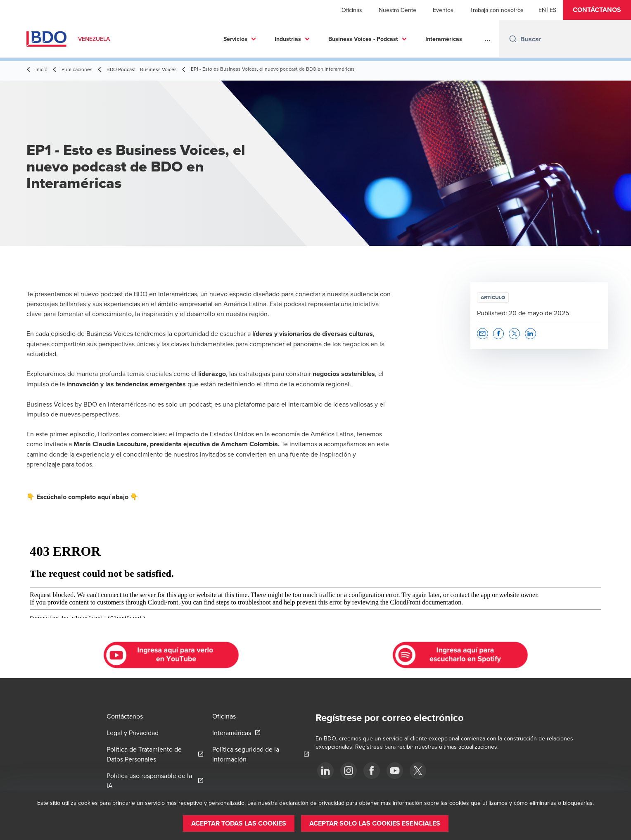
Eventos (443, 10)
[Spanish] (553, 10)
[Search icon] (513, 39)
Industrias (229, 39)
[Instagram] (349, 771)
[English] (542, 10)
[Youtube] (395, 771)
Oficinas (352, 10)
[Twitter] (418, 771)
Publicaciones (444, 39)
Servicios (177, 39)
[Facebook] (372, 771)
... (487, 39)
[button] (597, 10)
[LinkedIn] (325, 771)
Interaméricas (385, 39)
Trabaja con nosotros (497, 10)
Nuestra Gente (397, 10)
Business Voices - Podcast (305, 39)
